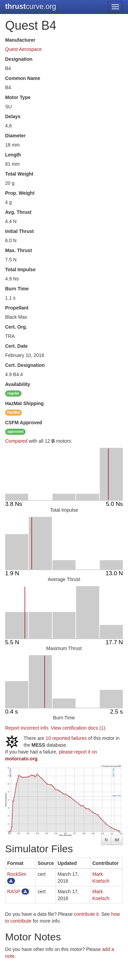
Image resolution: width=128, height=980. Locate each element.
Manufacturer (20, 40)
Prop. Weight (20, 193)
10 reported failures (66, 738)
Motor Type (18, 97)
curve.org (31, 6)
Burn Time (17, 289)
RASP (14, 892)
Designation (19, 59)
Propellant (17, 308)
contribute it (86, 914)
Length (13, 155)
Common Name (23, 78)
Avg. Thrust (18, 212)
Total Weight (19, 174)
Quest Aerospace (23, 49)
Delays (13, 116)
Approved (24, 423)
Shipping (24, 403)
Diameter (15, 136)
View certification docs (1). (79, 728)
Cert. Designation (25, 365)
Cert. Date (16, 346)
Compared (16, 441)
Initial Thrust (19, 231)
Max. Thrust (19, 250)
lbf (117, 840)
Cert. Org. (16, 327)
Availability (18, 384)
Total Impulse (20, 270)
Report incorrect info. (27, 728)
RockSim (17, 874)
